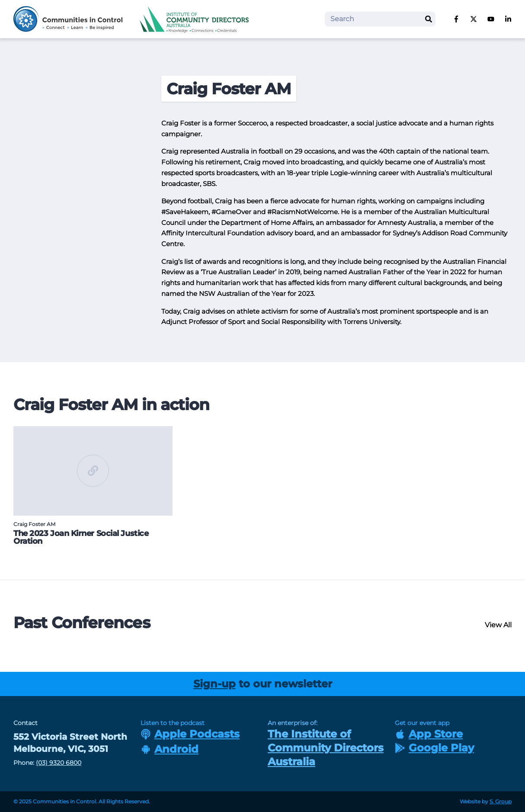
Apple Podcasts (190, 734)
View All (498, 625)
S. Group (501, 801)
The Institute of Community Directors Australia (326, 748)
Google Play (434, 748)
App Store (429, 734)
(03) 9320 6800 (59, 763)
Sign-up (214, 684)
